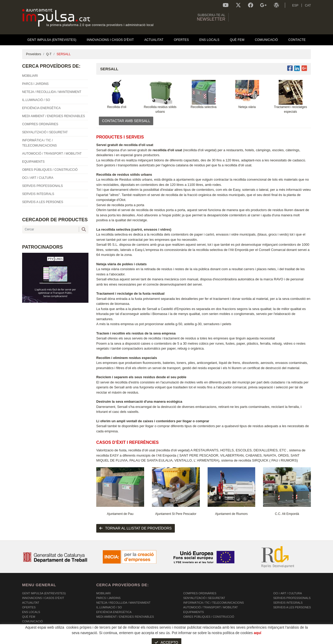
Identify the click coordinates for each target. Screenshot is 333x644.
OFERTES (29, 607)
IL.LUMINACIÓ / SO (109, 607)
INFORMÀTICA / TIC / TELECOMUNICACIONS (213, 603)
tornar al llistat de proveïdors (136, 528)
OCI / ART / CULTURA (287, 593)
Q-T (49, 54)
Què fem (29, 617)
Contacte (30, 626)
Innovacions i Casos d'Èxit (43, 598)
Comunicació (32, 621)
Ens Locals (31, 612)
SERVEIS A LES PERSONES (292, 607)
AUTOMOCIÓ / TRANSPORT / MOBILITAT (210, 607)
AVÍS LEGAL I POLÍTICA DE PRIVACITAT (87, 640)
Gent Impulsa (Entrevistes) (44, 593)
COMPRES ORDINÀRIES (200, 593)
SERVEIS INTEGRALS (288, 603)
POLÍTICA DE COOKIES (38, 640)
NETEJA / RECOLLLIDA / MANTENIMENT (123, 603)
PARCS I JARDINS (108, 598)
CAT (308, 5)
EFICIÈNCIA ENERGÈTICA (114, 612)
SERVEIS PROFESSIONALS (292, 598)
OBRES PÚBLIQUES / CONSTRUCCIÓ (209, 617)
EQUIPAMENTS (193, 612)
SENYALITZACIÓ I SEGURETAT (204, 598)
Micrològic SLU (280, 641)
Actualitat (31, 603)
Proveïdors (34, 54)
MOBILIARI (104, 593)
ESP (295, 5)
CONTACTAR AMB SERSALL (126, 121)
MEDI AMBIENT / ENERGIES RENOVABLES (125, 617)
